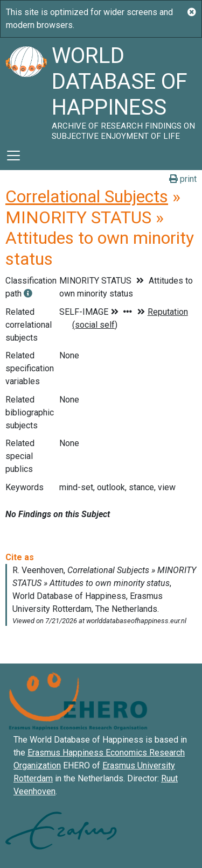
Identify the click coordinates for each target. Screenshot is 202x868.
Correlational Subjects (87, 196)
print (183, 179)
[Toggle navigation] (13, 156)
